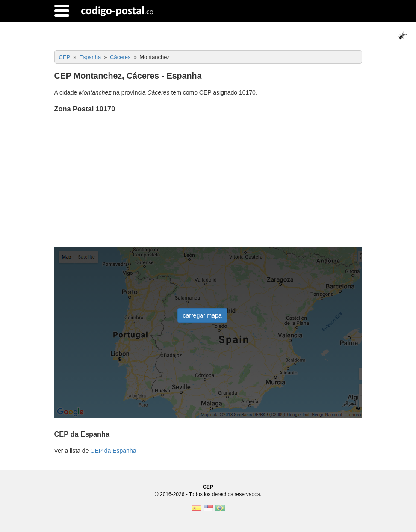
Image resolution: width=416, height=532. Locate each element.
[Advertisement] (208, 181)
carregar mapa (202, 315)
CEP (208, 487)
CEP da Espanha (113, 451)
